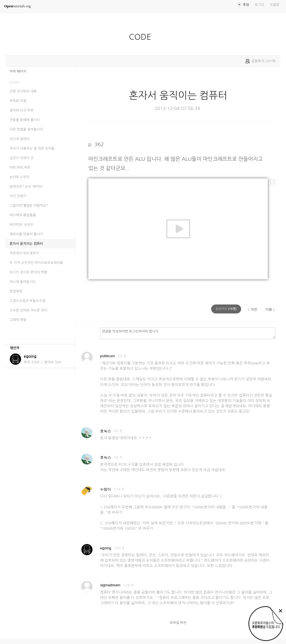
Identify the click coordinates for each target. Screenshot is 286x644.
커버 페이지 (18, 71)
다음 (269, 310)
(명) (226, 309)
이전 (254, 310)
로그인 (259, 5)
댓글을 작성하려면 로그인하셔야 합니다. (188, 333)
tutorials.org (18, 6)
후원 (246, 5)
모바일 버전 (178, 623)
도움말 (275, 5)
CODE (142, 37)
